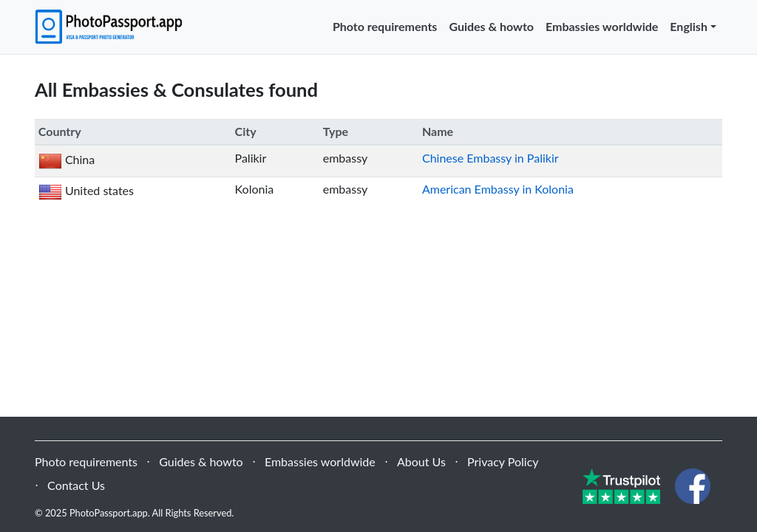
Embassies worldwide (602, 26)
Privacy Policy (503, 461)
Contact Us (76, 485)
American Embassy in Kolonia (498, 189)
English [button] (689, 26)
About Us (421, 461)
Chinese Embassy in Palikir (490, 158)
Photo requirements (385, 26)
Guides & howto (491, 26)
